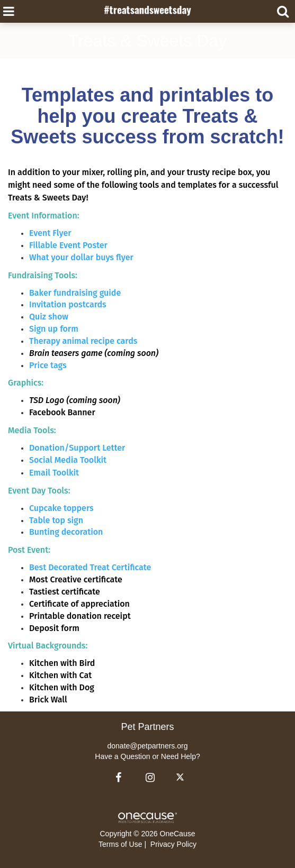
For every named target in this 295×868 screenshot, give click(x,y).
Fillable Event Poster (68, 245)
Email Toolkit (54, 473)
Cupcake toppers (61, 508)
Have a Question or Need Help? (147, 756)
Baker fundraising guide (75, 293)
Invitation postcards (68, 304)
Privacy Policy (173, 844)
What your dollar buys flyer (81, 257)
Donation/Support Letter (77, 448)
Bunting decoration (66, 532)
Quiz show (49, 317)
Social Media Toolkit (68, 460)
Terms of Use (120, 844)
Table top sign (56, 520)
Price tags (48, 365)
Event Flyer (50, 233)
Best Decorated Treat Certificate (90, 567)
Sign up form (54, 329)
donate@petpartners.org (148, 746)
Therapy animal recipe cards (83, 341)
